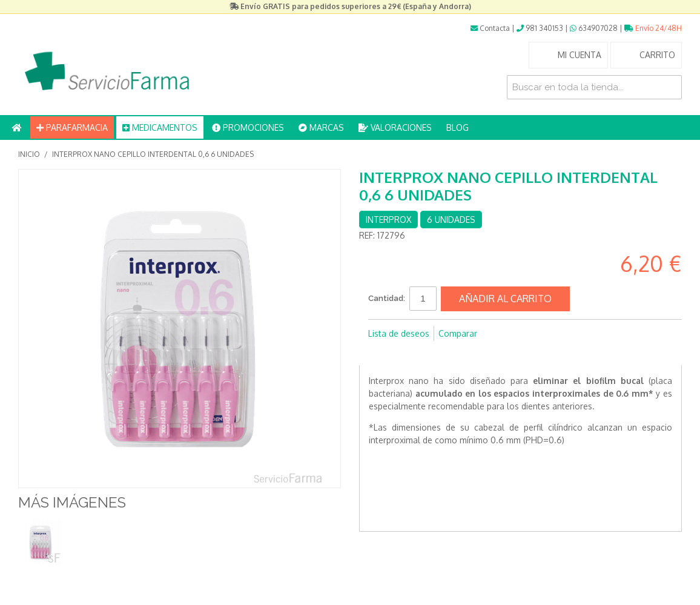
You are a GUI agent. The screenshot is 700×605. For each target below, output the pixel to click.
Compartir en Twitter (404, 353)
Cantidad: (387, 298)
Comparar (458, 333)
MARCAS (321, 127)
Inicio (29, 154)
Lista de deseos (399, 333)
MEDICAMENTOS (160, 127)
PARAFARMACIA (72, 127)
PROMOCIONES (248, 127)
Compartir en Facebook (380, 353)
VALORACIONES (395, 127)
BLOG (457, 127)
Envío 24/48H (653, 28)
